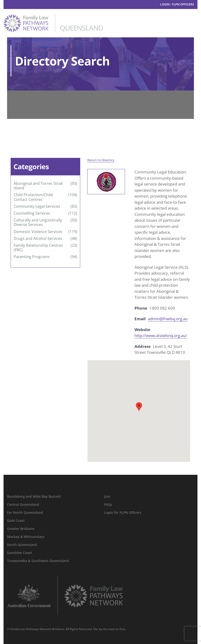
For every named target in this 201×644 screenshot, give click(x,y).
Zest (122, 629)
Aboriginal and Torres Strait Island (38, 186)
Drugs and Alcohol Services (38, 239)
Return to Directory (101, 160)
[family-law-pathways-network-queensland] (53, 16)
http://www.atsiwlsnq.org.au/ (161, 335)
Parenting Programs (32, 257)
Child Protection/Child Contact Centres (33, 197)
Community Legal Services (37, 206)
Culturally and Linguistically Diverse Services (38, 222)
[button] (139, 407)
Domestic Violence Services (38, 232)
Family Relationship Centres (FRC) (38, 248)
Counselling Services (32, 213)
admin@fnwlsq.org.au (168, 319)
